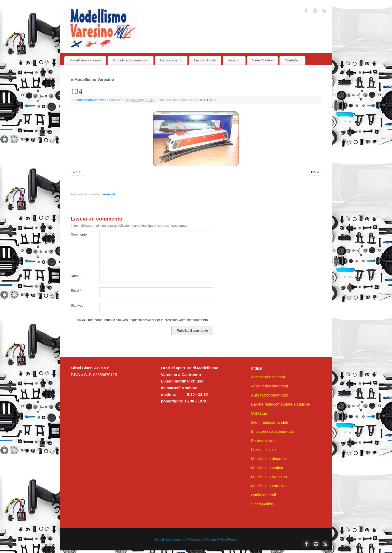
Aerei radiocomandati (269, 386)
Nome (76, 276)
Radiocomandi (171, 60)
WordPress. (229, 540)
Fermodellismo (264, 440)
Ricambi (234, 60)
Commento (78, 235)
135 (313, 172)
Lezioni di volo (205, 60)
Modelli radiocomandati (131, 60)
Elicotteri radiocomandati (272, 431)
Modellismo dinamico (269, 459)
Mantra (211, 540)
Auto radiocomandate (269, 395)
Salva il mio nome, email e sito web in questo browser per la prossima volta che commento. (143, 320)
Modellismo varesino (85, 60)
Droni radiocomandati (269, 422)
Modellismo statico (267, 468)
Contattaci (292, 60)
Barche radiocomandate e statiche (281, 404)
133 (79, 172)
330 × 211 (201, 100)
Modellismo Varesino (92, 79)
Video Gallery (263, 60)
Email (76, 291)
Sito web (77, 306)
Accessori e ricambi (268, 377)
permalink (108, 194)
